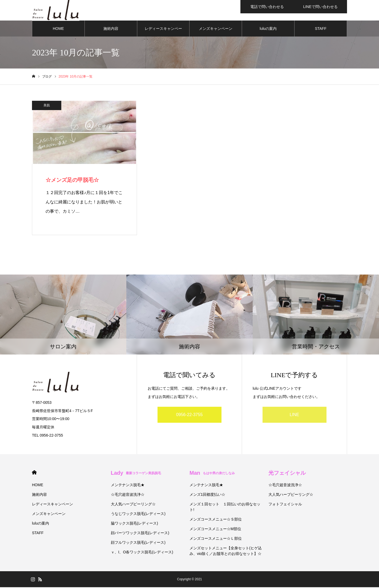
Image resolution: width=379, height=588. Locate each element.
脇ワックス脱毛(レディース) (134, 524)
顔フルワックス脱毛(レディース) (138, 543)
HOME (58, 29)
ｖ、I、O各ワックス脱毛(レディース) (142, 553)
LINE (295, 416)
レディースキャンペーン (163, 32)
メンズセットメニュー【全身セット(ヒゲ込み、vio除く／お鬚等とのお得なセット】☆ (226, 552)
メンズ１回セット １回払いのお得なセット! (225, 508)
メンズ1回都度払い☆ (207, 495)
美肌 (47, 106)
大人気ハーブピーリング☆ (133, 505)
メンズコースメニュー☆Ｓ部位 (216, 520)
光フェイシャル (287, 474)
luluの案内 (268, 29)
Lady (136, 474)
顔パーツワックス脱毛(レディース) (140, 534)
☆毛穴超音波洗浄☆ (128, 495)
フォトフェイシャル (285, 505)
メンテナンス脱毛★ (128, 486)
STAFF (320, 29)
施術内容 (111, 29)
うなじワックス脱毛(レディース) (138, 514)
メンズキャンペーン (216, 29)
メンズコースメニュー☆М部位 (215, 530)
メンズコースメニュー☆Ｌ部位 (216, 539)
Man (212, 474)
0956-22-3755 (189, 416)
